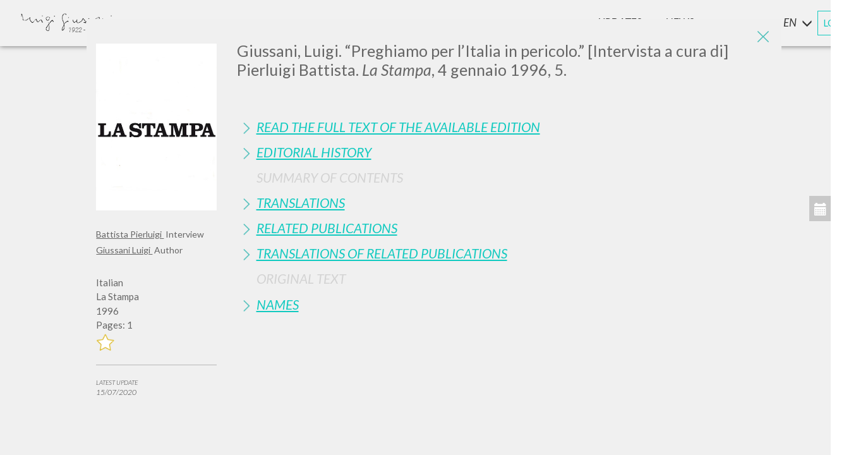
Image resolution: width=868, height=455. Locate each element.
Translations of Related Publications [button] (382, 253)
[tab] (504, 127)
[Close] (763, 38)
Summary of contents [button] (330, 177)
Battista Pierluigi (130, 234)
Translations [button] (301, 203)
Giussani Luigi (124, 250)
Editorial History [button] (314, 152)
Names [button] (278, 304)
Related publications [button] (327, 228)
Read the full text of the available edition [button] (398, 127)
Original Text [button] (301, 278)
